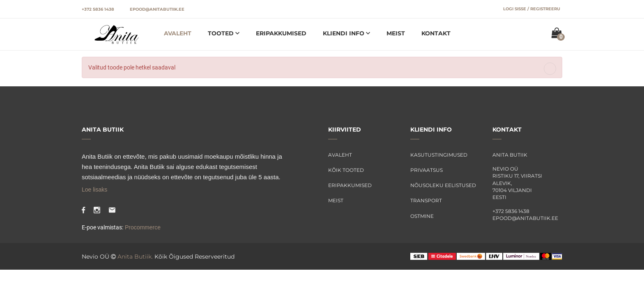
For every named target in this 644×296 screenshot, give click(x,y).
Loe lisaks (94, 190)
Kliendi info (344, 33)
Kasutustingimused (439, 155)
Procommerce (142, 227)
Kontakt (436, 33)
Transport (426, 200)
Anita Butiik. (135, 257)
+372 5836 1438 (98, 9)
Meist (396, 33)
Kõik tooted (346, 170)
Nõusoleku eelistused (443, 185)
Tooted (222, 33)
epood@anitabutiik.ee (157, 9)
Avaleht (178, 33)
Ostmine (422, 216)
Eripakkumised (281, 33)
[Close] (550, 69)
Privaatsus (427, 170)
